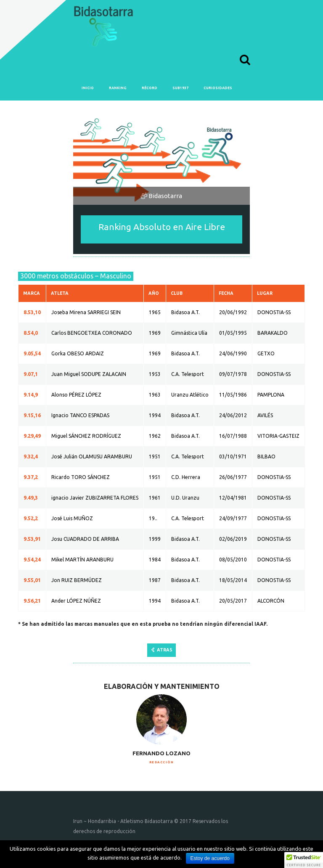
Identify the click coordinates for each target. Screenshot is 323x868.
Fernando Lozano (161, 753)
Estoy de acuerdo (210, 858)
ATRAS (165, 650)
